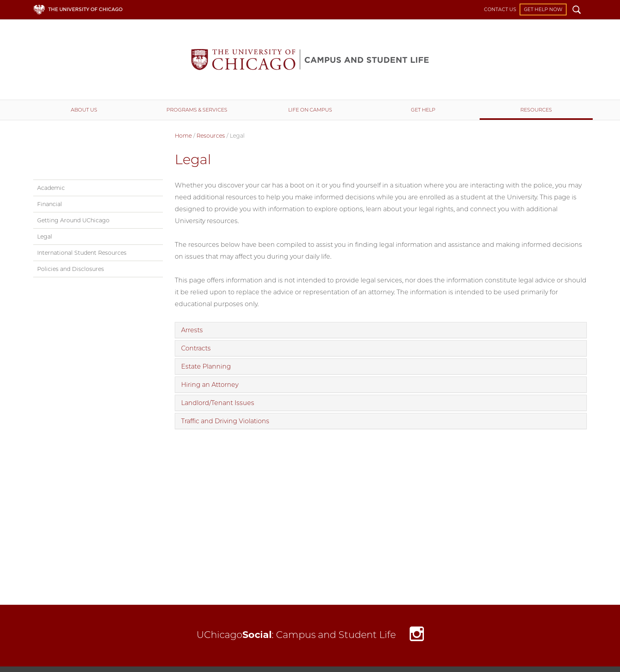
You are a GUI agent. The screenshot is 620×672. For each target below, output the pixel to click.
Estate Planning (206, 366)
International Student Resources (82, 253)
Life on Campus (310, 110)
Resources (536, 110)
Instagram (417, 636)
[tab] (381, 330)
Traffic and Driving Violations (225, 421)
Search (577, 11)
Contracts (196, 348)
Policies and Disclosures (71, 269)
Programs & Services (197, 110)
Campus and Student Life (310, 60)
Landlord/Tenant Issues (218, 403)
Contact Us (500, 9)
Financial (50, 204)
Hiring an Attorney (210, 385)
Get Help (423, 110)
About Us (84, 110)
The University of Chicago (85, 9)
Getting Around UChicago (73, 220)
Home (183, 136)
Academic (51, 188)
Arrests (192, 330)
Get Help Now (543, 9)
